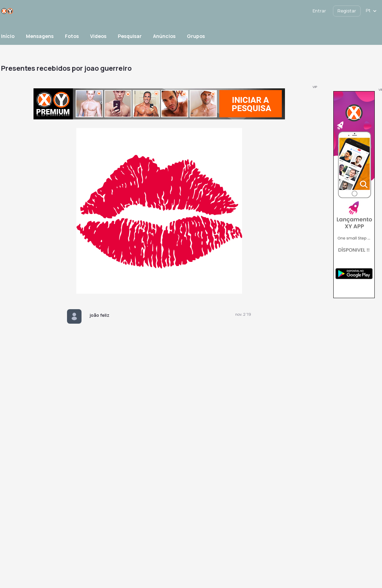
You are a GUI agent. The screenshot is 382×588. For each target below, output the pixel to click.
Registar (347, 11)
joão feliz (99, 315)
